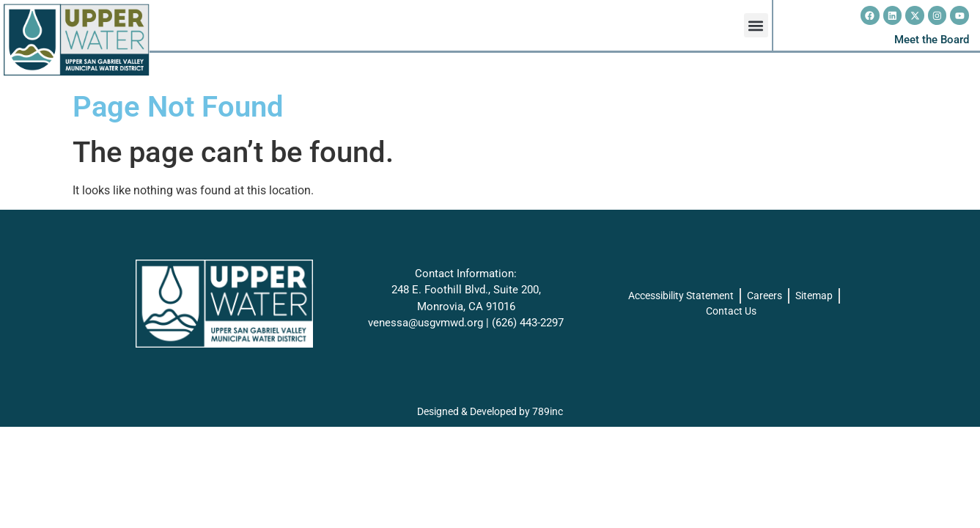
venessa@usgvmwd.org (425, 323)
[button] (756, 25)
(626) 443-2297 (528, 323)
